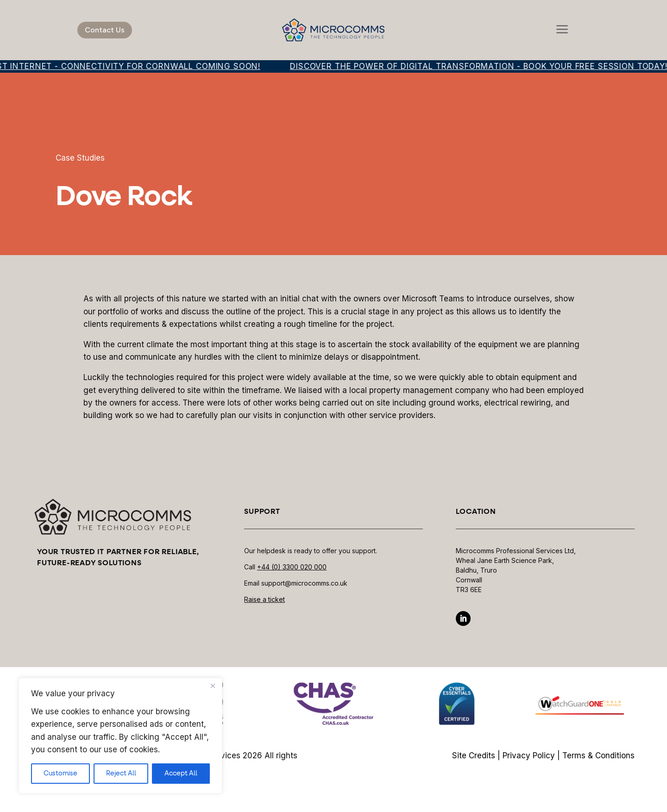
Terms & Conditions (598, 756)
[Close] (213, 686)
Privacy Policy (529, 756)
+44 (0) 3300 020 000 (292, 567)
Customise (60, 774)
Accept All (181, 774)
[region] (120, 736)
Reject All (121, 774)
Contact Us (105, 30)
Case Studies (80, 158)
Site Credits (474, 756)
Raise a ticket (264, 599)
